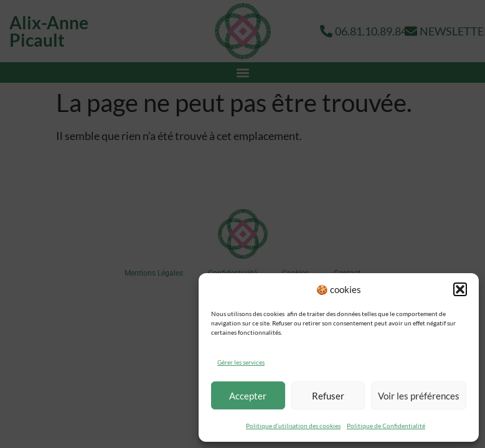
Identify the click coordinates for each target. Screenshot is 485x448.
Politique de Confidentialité (386, 426)
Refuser (328, 396)
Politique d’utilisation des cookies (293, 426)
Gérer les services (241, 362)
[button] (460, 289)
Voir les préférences (419, 396)
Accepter (248, 396)
